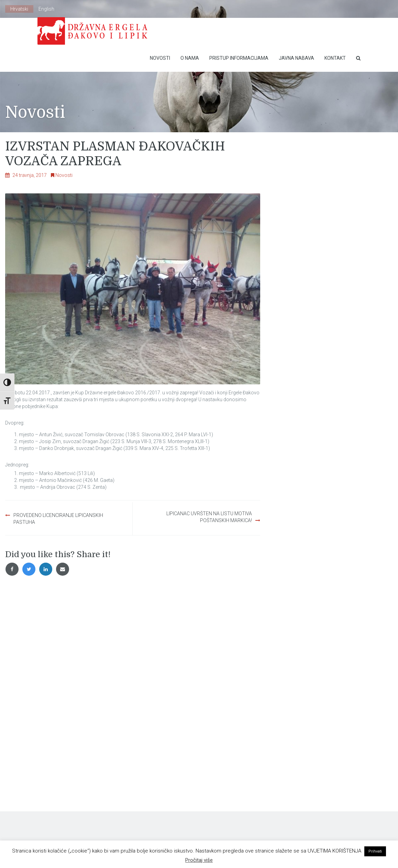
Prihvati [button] (375, 851)
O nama (190, 58)
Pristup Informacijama (239, 58)
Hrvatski (19, 9)
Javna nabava (296, 58)
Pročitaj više (199, 860)
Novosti (160, 58)
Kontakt (335, 58)
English (46, 9)
